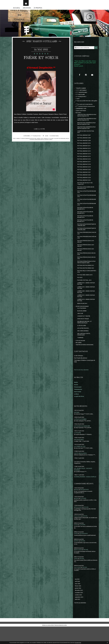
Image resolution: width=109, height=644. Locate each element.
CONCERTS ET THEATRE (84, 330)
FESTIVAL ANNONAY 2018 (84, 170)
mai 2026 (77, 596)
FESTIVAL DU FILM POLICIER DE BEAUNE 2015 (86, 221)
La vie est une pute (81, 356)
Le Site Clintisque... (79, 371)
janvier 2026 (78, 605)
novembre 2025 (79, 610)
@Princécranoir (78, 524)
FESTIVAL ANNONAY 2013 (84, 156)
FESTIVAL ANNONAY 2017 (84, 168)
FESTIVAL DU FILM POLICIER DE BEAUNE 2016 (86, 225)
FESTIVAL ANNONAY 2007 (84, 140)
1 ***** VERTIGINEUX (81, 92)
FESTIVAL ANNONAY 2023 (84, 182)
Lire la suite (40, 131)
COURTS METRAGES (81, 114)
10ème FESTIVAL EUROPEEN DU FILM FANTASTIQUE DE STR (86, 119)
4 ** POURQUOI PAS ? (36, 138)
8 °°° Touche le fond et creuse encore (86, 109)
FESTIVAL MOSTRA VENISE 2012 (86, 277)
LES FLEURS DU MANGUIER (82, 442)
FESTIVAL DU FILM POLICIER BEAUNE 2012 (85, 199)
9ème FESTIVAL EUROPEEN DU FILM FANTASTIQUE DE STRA (86, 132)
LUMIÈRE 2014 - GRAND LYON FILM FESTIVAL (85, 313)
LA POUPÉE (78, 449)
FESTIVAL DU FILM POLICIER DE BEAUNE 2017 (86, 230)
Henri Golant (78, 407)
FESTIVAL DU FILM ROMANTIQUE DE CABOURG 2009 (86, 239)
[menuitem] (17, 10)
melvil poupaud (32, 141)
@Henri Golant (78, 566)
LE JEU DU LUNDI (82, 340)
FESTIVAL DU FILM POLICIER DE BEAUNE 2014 (86, 217)
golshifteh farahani (62, 140)
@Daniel (77, 506)
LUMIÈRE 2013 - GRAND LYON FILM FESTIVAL (85, 309)
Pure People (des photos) (81, 374)
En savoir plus (78, 643)
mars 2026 (78, 600)
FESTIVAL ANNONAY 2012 (84, 154)
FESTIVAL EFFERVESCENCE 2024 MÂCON (86, 256)
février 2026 (78, 603)
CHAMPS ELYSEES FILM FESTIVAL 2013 (86, 136)
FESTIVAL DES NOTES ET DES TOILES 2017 (86, 191)
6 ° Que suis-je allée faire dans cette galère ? (85, 104)
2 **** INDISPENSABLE (82, 95)
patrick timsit (51, 141)
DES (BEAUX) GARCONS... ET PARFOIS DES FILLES (85, 337)
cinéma (40, 140)
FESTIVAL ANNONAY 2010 (84, 148)
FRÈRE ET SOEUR (41, 59)
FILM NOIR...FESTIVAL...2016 (85, 292)
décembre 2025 (79, 607)
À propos (38, 10)
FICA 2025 (80, 290)
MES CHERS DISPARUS (83, 346)
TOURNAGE (81, 353)
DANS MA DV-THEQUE (84, 333)
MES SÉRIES (79, 358)
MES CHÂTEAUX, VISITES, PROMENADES (84, 349)
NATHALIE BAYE (79, 456)
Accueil (17, 10)
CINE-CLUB (80, 327)
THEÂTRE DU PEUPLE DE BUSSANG (85, 360)
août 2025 (78, 617)
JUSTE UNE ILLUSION (80, 469)
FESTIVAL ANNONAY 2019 (84, 173)
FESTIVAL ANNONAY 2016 (84, 165)
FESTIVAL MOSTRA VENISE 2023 (86, 280)
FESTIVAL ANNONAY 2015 (84, 162)
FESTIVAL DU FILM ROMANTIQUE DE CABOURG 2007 (86, 234)
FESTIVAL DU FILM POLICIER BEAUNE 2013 (85, 204)
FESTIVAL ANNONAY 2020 (84, 176)
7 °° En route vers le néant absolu (85, 107)
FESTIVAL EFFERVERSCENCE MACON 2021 (85, 243)
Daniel (76, 541)
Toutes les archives (81, 620)
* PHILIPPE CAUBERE (81, 90)
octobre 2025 (79, 612)
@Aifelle (77, 557)
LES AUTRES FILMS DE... (84, 343)
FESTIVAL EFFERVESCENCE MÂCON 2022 (85, 269)
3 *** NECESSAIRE (80, 97)
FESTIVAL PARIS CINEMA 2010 (86, 287)
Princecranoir (78, 532)
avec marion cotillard (49, 140)
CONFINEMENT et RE (81, 112)
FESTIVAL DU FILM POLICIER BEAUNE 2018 (85, 208)
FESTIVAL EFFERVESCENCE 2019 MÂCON (86, 252)
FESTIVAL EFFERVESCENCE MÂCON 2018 (85, 265)
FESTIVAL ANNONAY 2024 (84, 184)
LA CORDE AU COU (80, 463)
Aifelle (76, 575)
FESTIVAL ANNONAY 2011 (84, 151)
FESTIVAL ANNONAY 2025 (84, 187)
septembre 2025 (79, 614)
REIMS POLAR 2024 (83, 317)
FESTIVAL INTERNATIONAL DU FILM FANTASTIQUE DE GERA (86, 273)
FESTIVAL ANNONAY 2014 (84, 159)
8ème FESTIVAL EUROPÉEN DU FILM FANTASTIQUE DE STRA (86, 128)
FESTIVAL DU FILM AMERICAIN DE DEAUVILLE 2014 (87, 195)
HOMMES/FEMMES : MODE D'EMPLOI (85, 493)
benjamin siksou (42, 141)
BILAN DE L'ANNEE (82, 325)
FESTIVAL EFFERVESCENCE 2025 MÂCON (86, 260)
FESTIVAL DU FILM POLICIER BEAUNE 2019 (85, 212)
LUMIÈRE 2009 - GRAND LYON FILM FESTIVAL (85, 305)
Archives (27, 10)
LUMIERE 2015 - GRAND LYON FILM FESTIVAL (85, 296)
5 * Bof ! (78, 101)
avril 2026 (78, 598)
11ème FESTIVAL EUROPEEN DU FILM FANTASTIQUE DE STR (86, 123)
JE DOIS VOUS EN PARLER (83, 320)
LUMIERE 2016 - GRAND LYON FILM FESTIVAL (85, 300)
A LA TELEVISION (82, 322)
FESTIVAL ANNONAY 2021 (84, 179)
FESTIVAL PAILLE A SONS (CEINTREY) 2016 (84, 283)
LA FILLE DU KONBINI (80, 435)
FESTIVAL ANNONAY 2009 (84, 145)
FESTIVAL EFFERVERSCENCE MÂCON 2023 (85, 247)
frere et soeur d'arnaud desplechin (27, 140)
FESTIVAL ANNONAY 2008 (84, 143)
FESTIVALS (79, 116)
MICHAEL (77, 428)
